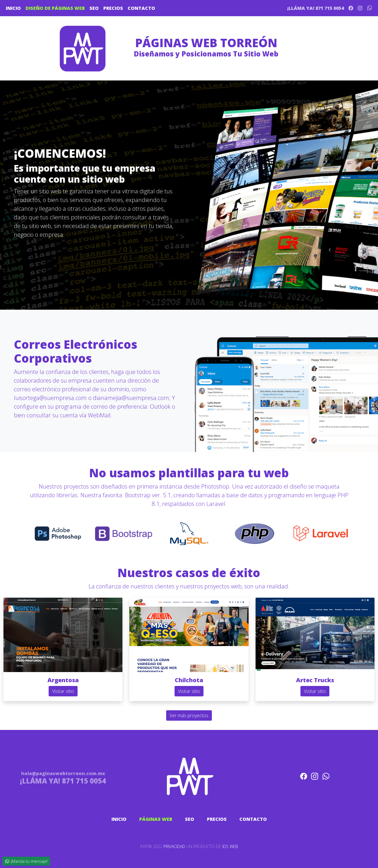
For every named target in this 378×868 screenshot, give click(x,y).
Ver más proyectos (189, 715)
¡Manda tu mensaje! (26, 861)
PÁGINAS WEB (156, 819)
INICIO (13, 8)
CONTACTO (141, 8)
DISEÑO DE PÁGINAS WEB (55, 8)
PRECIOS (113, 8)
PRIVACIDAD (174, 846)
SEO (94, 8)
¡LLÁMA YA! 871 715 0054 (315, 8)
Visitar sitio (63, 691)
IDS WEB (230, 846)
